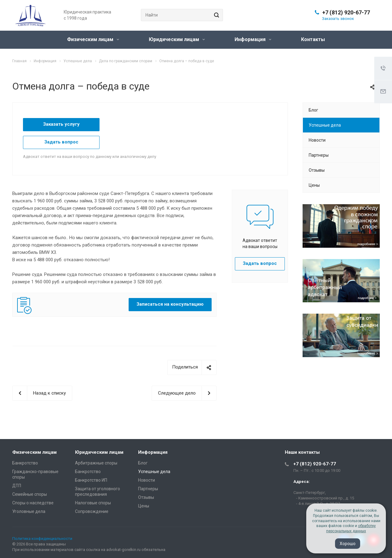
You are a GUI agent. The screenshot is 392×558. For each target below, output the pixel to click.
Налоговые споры (93, 503)
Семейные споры (30, 494)
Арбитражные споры (96, 463)
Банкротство (25, 463)
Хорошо (348, 544)
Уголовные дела (29, 511)
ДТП (17, 486)
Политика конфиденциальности (42, 539)
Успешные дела (325, 125)
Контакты (313, 39)
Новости (317, 140)
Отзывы (317, 170)
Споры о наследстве (33, 503)
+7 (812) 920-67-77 (346, 12)
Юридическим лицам (177, 39)
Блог (313, 110)
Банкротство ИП (91, 480)
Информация (253, 39)
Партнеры (319, 155)
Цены (314, 185)
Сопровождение (92, 511)
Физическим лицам (93, 39)
